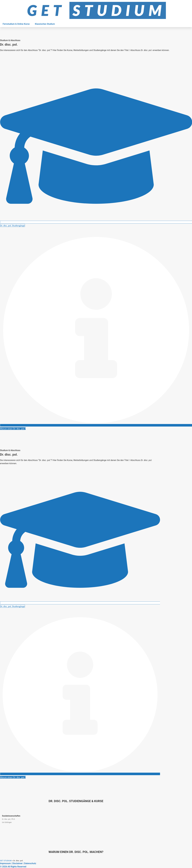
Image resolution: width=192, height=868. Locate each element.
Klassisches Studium (45, 24)
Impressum (5, 863)
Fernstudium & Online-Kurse (16, 24)
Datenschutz (30, 863)
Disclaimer (17, 863)
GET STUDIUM (6, 861)
